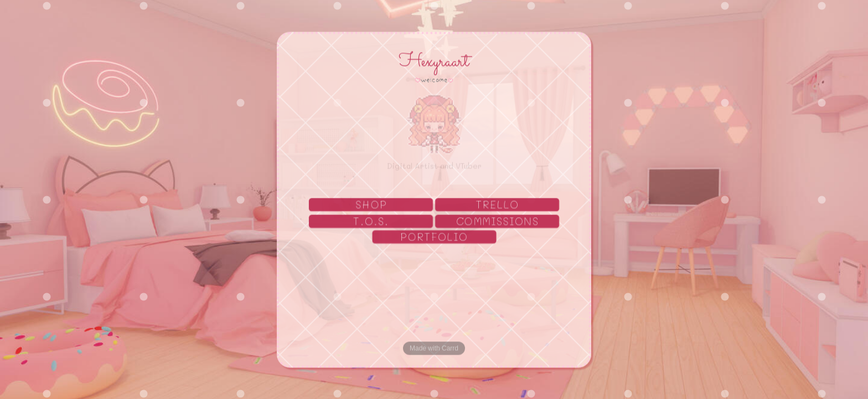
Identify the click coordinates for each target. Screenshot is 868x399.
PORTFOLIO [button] (435, 237)
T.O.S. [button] (371, 221)
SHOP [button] (371, 205)
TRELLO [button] (498, 205)
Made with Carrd (434, 349)
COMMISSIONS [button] (498, 221)
